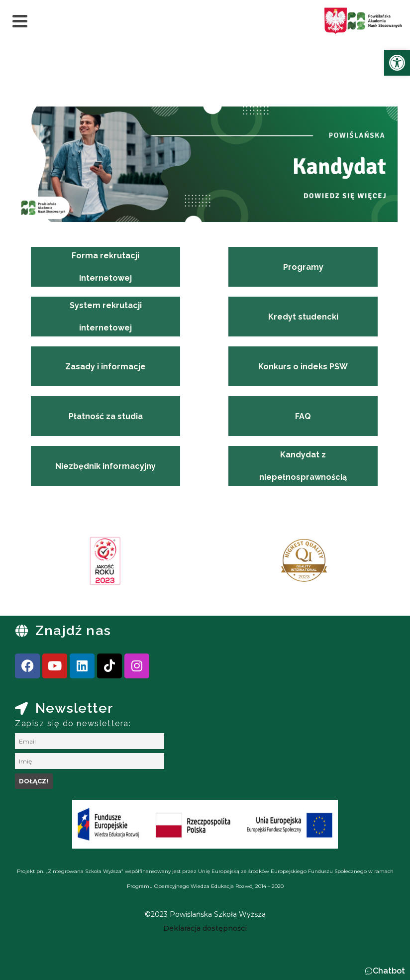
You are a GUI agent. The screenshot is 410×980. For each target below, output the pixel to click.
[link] (397, 63)
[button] (385, 971)
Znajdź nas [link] (73, 630)
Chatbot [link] (389, 971)
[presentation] (39, 564)
